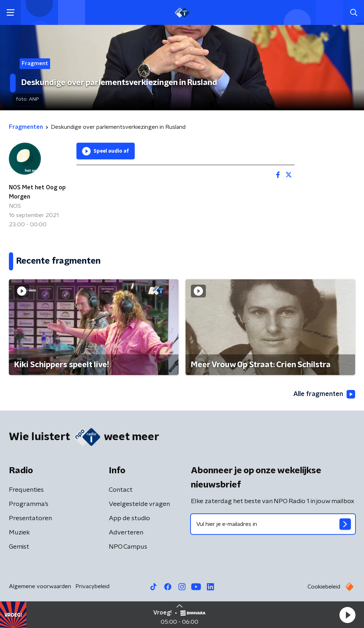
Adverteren (126, 533)
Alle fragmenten (324, 394)
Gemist (19, 547)
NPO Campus (128, 547)
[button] (347, 615)
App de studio (129, 518)
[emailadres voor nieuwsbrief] (273, 524)
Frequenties (26, 490)
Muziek (19, 533)
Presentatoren (30, 518)
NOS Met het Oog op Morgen (37, 192)
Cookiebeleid (324, 587)
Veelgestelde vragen (139, 504)
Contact (121, 490)
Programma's (29, 504)
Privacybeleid (92, 586)
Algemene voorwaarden (40, 586)
